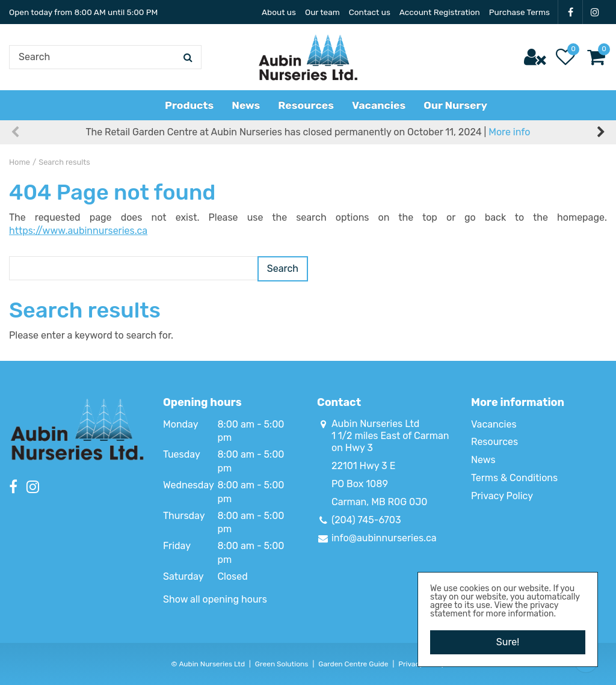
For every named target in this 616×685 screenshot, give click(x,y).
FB (570, 12)
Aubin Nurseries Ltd (375, 424)
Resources (494, 442)
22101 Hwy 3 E (363, 466)
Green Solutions (282, 664)
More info (509, 132)
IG (595, 12)
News (483, 460)
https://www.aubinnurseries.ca (78, 231)
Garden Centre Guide (353, 664)
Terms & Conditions (514, 478)
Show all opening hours (215, 599)
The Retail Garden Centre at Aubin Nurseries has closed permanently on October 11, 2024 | (308, 132)
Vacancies (494, 424)
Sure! (508, 642)
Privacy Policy (502, 496)
